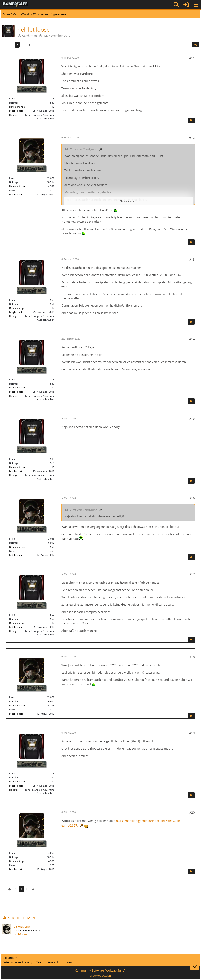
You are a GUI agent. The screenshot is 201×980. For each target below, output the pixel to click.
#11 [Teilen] (192, 58)
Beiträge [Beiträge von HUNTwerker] (14, 182)
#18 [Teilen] (192, 657)
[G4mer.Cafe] (15, 5)
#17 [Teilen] (192, 574)
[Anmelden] (186, 5)
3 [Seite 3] (22, 45)
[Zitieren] (191, 120)
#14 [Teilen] (192, 339)
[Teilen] (196, 45)
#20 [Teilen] (192, 812)
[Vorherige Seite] (5, 45)
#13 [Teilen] (192, 259)
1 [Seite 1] (12, 45)
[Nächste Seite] (29, 45)
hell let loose (21, 934)
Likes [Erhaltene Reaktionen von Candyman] (12, 99)
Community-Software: (101, 970)
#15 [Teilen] (192, 418)
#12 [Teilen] (192, 138)
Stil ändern (10, 958)
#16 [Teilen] (192, 498)
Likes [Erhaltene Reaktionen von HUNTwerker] (12, 178)
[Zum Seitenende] (195, 967)
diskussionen (23, 926)
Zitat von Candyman (84, 149)
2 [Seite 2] (17, 45)
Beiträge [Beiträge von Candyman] (14, 103)
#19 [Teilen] (192, 733)
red (16, 930)
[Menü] (196, 5)
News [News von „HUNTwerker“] (12, 190)
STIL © (101, 976)
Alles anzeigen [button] (127, 201)
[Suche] (176, 5)
